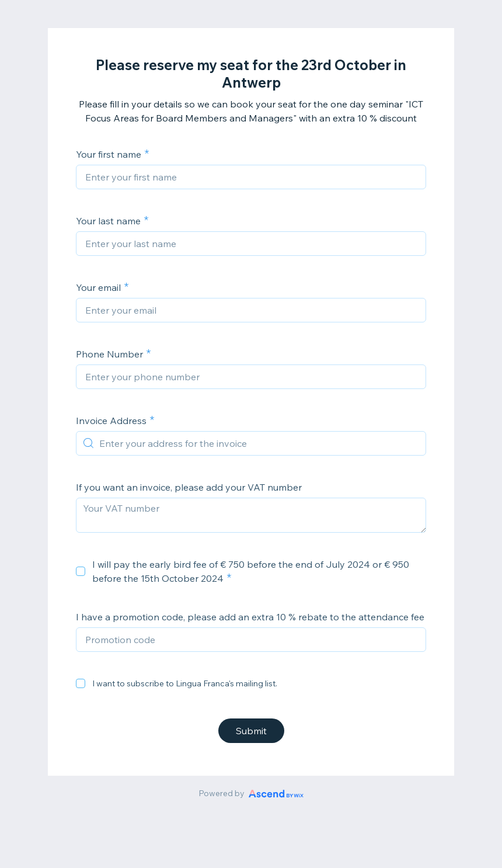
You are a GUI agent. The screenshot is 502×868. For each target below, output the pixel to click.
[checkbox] (81, 571)
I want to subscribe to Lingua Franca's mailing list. (185, 683)
